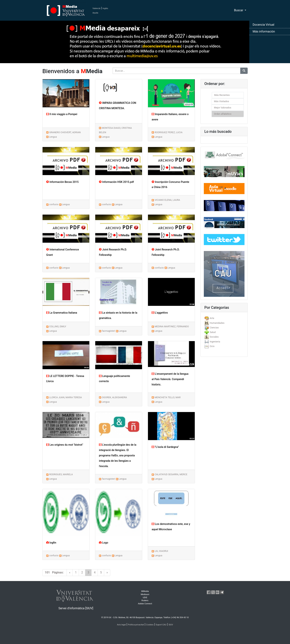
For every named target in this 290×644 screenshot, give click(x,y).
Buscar (239, 10)
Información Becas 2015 (62, 182)
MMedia (145, 591)
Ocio (212, 346)
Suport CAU (161, 625)
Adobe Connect (145, 604)
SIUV (171, 625)
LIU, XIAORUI (161, 551)
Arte (212, 318)
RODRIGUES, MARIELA (61, 474)
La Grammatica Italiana (62, 313)
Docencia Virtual (263, 25)
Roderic (145, 601)
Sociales (214, 337)
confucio (54, 204)
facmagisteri (109, 331)
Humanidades (217, 323)
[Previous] (70, 573)
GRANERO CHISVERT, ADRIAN (65, 132)
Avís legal (122, 625)
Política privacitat (136, 625)
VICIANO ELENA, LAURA (167, 200)
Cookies (150, 625)
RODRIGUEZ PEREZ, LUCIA (169, 132)
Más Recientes (222, 95)
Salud (213, 332)
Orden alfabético (223, 114)
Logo (104, 543)
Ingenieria (215, 342)
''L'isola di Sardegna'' (165, 447)
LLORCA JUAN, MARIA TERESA (66, 397)
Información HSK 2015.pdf (116, 182)
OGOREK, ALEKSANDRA (114, 397)
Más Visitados (221, 101)
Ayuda (95, 13)
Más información (264, 31)
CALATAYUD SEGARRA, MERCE (171, 474)
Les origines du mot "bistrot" (65, 445)
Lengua (53, 137)
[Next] (107, 573)
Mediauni (145, 594)
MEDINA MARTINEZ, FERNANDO (172, 326)
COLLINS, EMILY (58, 326)
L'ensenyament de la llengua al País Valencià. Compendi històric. (170, 379)
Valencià (96, 8)
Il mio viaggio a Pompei (62, 114)
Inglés (105, 8)
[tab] (224, 318)
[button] (22, 322)
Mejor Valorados (223, 108)
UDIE (145, 598)
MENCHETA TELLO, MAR (168, 397)
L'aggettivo (160, 313)
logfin (51, 543)
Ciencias (214, 328)
